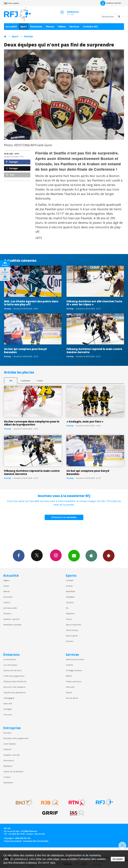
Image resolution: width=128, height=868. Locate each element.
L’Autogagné (9, 698)
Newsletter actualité (12, 625)
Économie (8, 597)
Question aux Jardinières (14, 692)
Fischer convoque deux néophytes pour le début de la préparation (32, 423)
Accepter (118, 859)
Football (70, 580)
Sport (24, 26)
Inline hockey (72, 630)
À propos (7, 733)
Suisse (6, 586)
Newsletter (8, 783)
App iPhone (91, 555)
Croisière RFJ (90, 26)
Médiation (8, 766)
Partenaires (9, 760)
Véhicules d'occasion (75, 659)
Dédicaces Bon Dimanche (15, 681)
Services (74, 26)
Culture (7, 602)
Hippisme (70, 613)
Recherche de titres (12, 670)
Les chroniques (10, 665)
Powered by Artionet (13, 841)
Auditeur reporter (12, 619)
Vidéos (62, 26)
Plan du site (40, 834)
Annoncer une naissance (14, 687)
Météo (69, 676)
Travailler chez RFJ (11, 755)
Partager (12, 162)
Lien (10, 175)
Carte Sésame (10, 744)
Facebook (19, 555)
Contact (7, 777)
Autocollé (8, 703)
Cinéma (69, 665)
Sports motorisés (74, 625)
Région (7, 580)
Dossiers (7, 613)
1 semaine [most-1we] (25, 381)
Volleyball (70, 597)
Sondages (8, 709)
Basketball (70, 591)
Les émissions (10, 659)
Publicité (7, 749)
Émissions (36, 26)
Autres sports (72, 636)
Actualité (11, 26)
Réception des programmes (16, 738)
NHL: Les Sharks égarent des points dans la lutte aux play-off (31, 303)
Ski (67, 608)
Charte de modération (13, 771)
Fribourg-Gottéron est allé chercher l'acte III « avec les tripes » (94, 303)
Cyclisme (70, 602)
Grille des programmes (14, 676)
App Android (109, 555)
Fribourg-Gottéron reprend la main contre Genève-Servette (94, 351)
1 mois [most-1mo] (40, 381)
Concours (8, 715)
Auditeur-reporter (111, 3)
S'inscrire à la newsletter (64, 517)
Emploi (69, 692)
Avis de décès (72, 698)
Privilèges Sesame (74, 670)
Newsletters (74, 555)
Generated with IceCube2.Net (36, 841)
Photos (50, 26)
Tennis (69, 619)
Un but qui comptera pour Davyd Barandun (25, 351)
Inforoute (70, 687)
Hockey (28, 36)
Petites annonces (74, 681)
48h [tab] (11, 381)
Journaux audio (10, 608)
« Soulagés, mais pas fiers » (85, 421)
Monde (7, 591)
